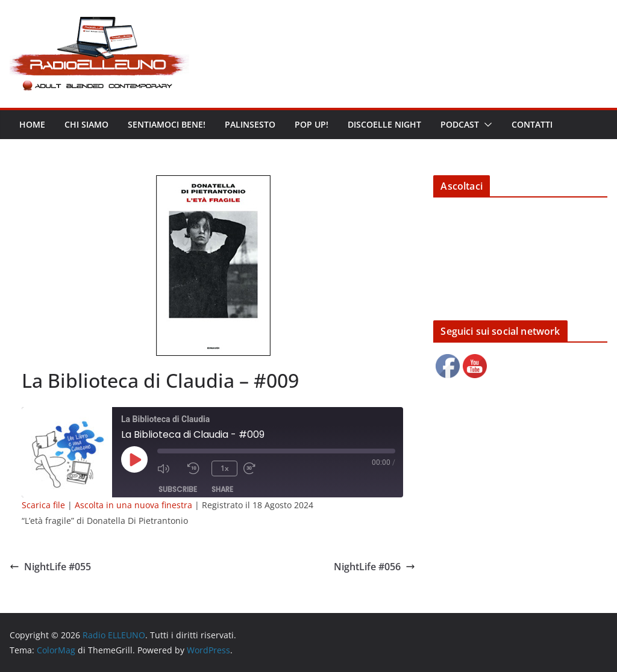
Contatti (532, 124)
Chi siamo (86, 124)
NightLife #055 (50, 567)
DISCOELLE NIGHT (384, 124)
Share (222, 489)
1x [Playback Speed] (225, 468)
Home (32, 124)
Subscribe (178, 489)
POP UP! (312, 124)
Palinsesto (250, 124)
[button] (486, 125)
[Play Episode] (134, 459)
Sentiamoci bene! (167, 124)
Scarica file (43, 505)
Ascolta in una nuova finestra (133, 505)
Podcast (460, 124)
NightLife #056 (374, 567)
